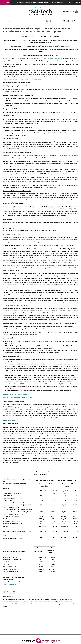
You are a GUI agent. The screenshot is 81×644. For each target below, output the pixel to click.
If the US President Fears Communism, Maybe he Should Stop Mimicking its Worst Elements (36, 2)
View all (77, 2)
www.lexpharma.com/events (19, 200)
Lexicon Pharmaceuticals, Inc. (54, 59)
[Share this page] (75, 21)
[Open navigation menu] (7, 21)
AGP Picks (5, 3)
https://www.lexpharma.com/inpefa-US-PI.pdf (17, 398)
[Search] (53, 21)
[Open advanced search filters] (68, 21)
